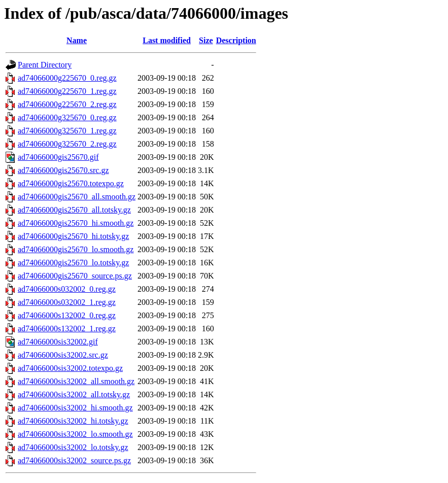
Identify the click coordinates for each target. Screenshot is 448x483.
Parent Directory (45, 65)
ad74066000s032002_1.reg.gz (67, 302)
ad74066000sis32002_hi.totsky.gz (73, 421)
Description (236, 40)
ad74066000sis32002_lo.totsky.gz (73, 447)
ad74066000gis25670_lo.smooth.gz (76, 249)
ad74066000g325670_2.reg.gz (67, 144)
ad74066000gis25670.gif (58, 157)
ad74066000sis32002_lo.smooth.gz (75, 434)
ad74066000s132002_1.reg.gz (67, 329)
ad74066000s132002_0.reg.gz (67, 315)
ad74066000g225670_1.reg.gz (67, 91)
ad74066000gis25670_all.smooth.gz (77, 197)
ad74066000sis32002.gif (58, 342)
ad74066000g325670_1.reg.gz (67, 131)
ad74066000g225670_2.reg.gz (67, 104)
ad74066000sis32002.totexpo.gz (70, 368)
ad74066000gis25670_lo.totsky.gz (73, 263)
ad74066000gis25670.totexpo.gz (71, 183)
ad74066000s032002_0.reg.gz (67, 289)
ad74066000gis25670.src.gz (63, 170)
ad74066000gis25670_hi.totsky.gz (73, 236)
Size (206, 40)
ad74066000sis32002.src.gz (63, 355)
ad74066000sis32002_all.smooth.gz (76, 381)
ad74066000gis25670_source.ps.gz (75, 276)
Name (77, 40)
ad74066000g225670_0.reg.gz (67, 78)
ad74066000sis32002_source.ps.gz (74, 460)
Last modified (167, 40)
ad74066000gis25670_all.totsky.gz (74, 210)
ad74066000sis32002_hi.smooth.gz (75, 408)
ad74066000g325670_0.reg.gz (67, 117)
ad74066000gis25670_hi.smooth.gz (76, 223)
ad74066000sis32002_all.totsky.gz (74, 394)
